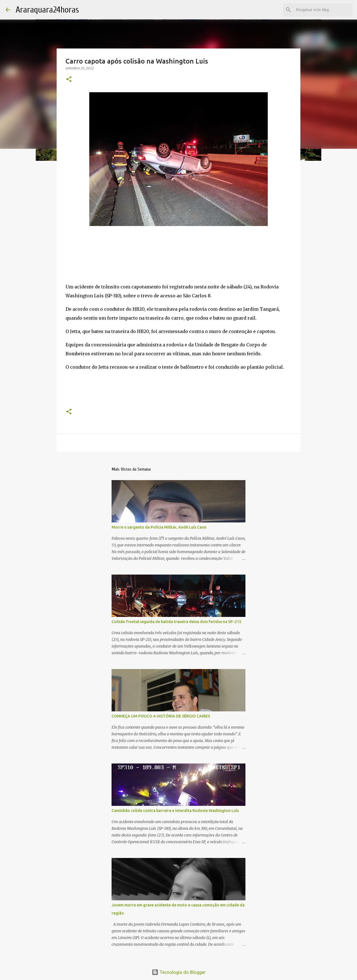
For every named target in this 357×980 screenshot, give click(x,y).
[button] (69, 80)
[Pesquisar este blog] (323, 10)
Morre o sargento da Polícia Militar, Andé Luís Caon (159, 527)
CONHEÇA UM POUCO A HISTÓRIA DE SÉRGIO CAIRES (161, 716)
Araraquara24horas (47, 10)
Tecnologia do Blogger (179, 972)
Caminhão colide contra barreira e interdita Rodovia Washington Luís (175, 811)
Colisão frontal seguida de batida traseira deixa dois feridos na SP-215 (176, 622)
